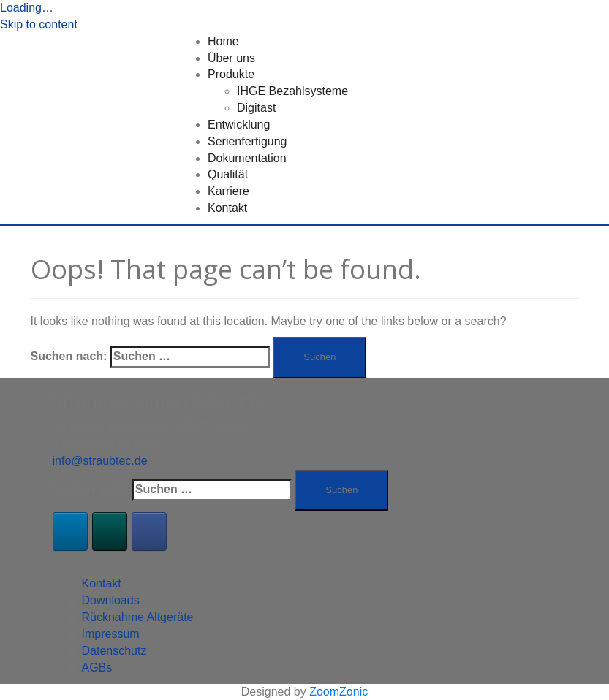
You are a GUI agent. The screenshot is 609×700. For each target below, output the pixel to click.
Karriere (228, 191)
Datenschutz (114, 651)
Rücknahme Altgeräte (138, 617)
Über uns (231, 58)
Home (223, 41)
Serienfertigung (247, 141)
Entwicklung (239, 125)
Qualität (228, 174)
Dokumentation (247, 158)
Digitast (256, 108)
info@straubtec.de (100, 461)
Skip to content (39, 24)
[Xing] (110, 532)
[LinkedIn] (70, 532)
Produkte (231, 74)
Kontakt (227, 208)
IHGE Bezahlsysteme (292, 91)
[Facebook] (149, 532)
